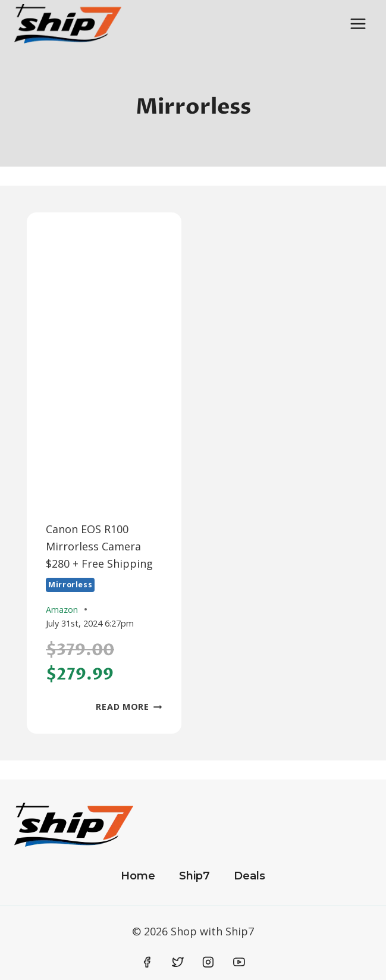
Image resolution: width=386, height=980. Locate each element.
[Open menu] (358, 24)
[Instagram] (208, 963)
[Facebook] (148, 963)
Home (138, 876)
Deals (250, 876)
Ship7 (194, 876)
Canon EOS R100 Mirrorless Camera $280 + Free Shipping (99, 546)
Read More (129, 707)
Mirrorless (70, 585)
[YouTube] (239, 963)
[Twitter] (178, 963)
